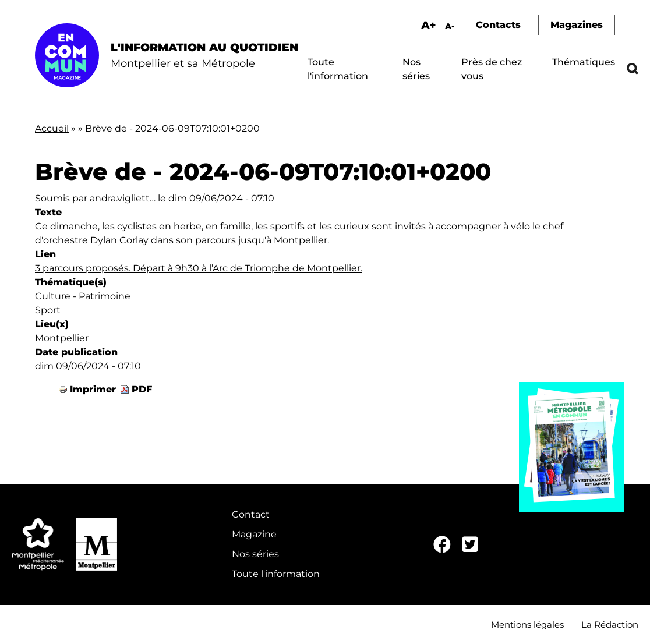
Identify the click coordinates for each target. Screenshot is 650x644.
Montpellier (62, 338)
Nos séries (255, 554)
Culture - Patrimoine (83, 296)
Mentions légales (527, 624)
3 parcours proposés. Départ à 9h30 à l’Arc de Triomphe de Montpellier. (199, 268)
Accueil (52, 128)
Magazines (577, 25)
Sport (48, 310)
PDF (142, 389)
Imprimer (93, 389)
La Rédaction (610, 624)
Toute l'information (276, 574)
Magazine (254, 534)
